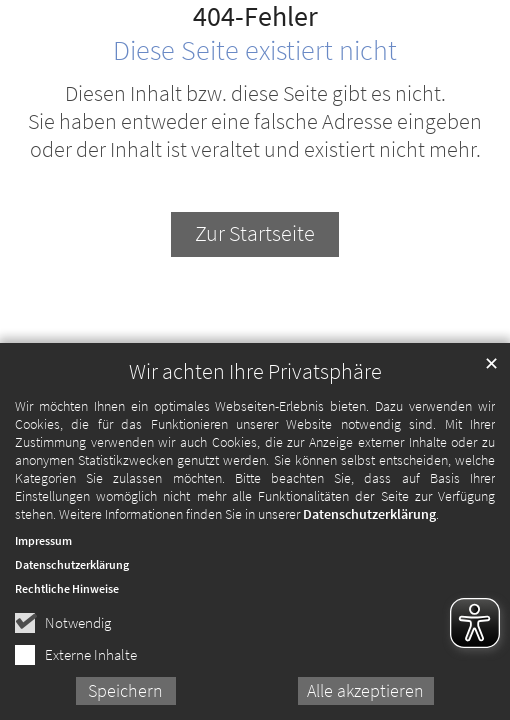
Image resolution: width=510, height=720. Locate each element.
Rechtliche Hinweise (67, 596)
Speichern (125, 698)
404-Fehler (255, 17)
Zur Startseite (255, 233)
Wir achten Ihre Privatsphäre (255, 379)
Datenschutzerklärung (369, 522)
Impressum (43, 548)
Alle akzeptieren (365, 698)
